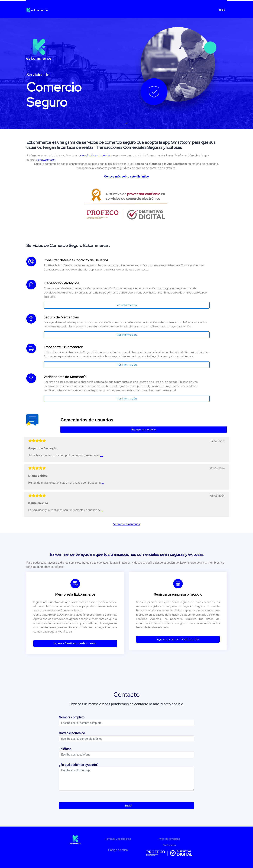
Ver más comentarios (126, 524)
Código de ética (118, 850)
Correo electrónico (72, 733)
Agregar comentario (144, 429)
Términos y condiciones (118, 839)
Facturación (169, 845)
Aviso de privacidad (169, 839)
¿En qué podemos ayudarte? (79, 765)
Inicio (222, 10)
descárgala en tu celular (95, 155)
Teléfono (65, 749)
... (101, 455)
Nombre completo (72, 717)
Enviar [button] (127, 806)
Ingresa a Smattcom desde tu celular (75, 643)
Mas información (126, 305)
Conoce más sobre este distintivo (126, 177)
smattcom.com (47, 160)
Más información (126, 335)
